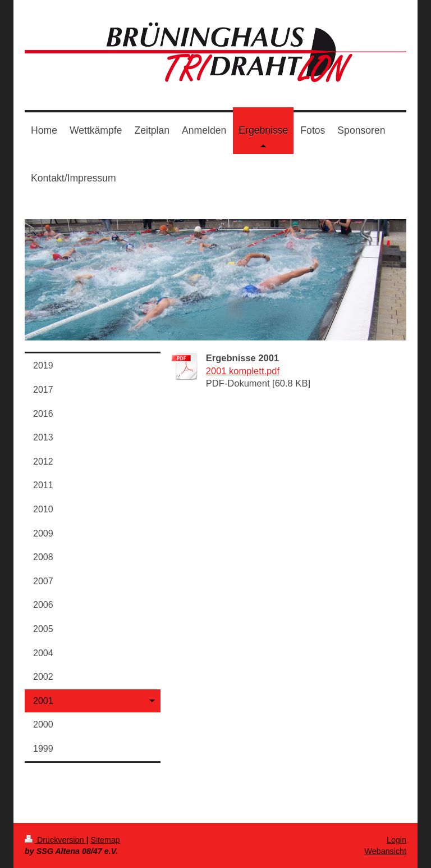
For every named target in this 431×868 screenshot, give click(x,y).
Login (396, 840)
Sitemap (105, 840)
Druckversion (55, 840)
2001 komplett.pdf (243, 371)
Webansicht (386, 851)
